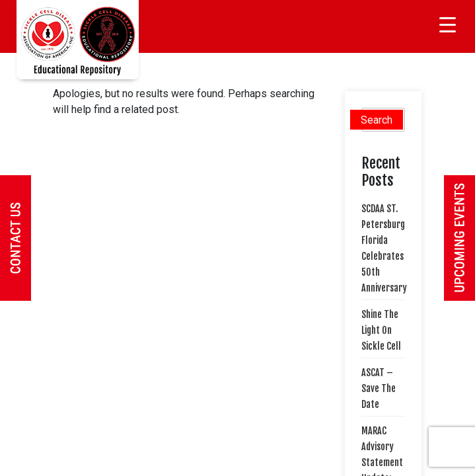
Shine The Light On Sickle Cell (381, 330)
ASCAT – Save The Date (379, 388)
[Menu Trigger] (448, 25)
